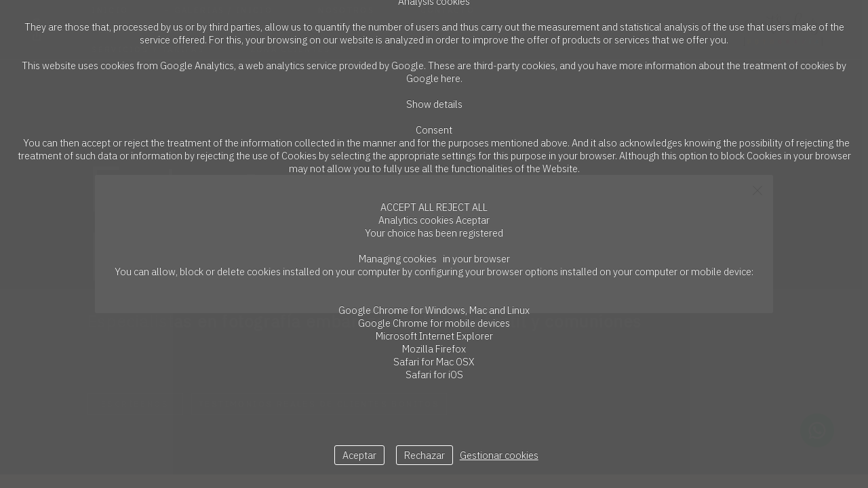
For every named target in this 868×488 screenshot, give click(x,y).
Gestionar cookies (499, 455)
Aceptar (359, 455)
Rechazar (425, 455)
